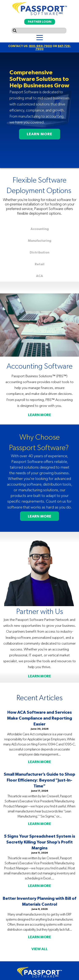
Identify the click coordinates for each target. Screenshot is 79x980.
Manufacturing (40, 240)
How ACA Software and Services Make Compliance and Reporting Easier (40, 718)
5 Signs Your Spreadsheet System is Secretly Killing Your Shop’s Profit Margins (40, 842)
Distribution (39, 252)
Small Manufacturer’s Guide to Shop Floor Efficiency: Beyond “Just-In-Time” (39, 780)
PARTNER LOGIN (40, 22)
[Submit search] (15, 31)
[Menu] (40, 38)
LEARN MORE (39, 134)
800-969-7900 (41, 46)
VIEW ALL (39, 949)
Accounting (40, 229)
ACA (39, 276)
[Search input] (39, 31)
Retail (40, 264)
